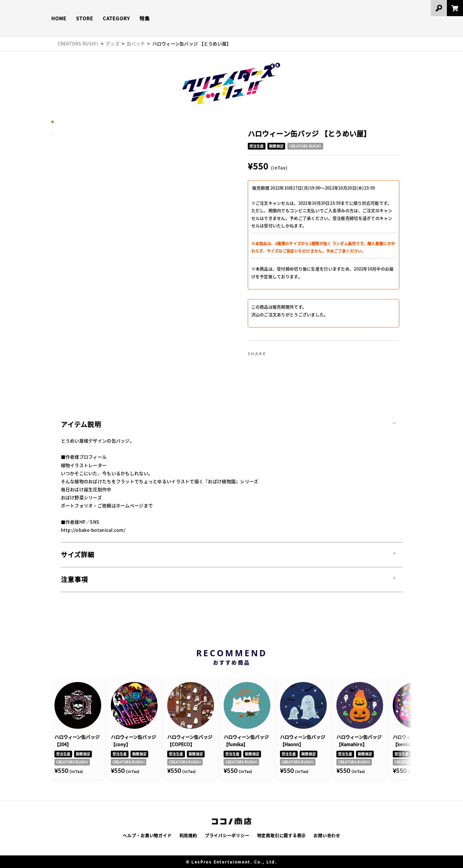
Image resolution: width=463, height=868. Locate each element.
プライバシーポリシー (227, 835)
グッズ (113, 44)
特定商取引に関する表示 (282, 835)
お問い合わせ (327, 835)
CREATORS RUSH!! (78, 44)
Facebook (291, 351)
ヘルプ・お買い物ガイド (147, 835)
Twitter (278, 351)
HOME (59, 18)
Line (305, 351)
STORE (85, 18)
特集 (145, 18)
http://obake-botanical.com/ (93, 530)
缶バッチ (136, 44)
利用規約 (188, 835)
